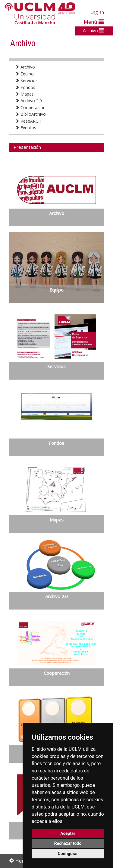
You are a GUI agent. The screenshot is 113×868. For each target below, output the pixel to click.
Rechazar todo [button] (68, 843)
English (97, 12)
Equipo (24, 74)
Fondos (25, 87)
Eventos (26, 128)
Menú (94, 22)
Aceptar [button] (68, 833)
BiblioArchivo (30, 114)
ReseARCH (28, 121)
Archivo (93, 30)
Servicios (26, 80)
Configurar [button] (68, 854)
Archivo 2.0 (28, 101)
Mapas (24, 94)
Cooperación (30, 107)
